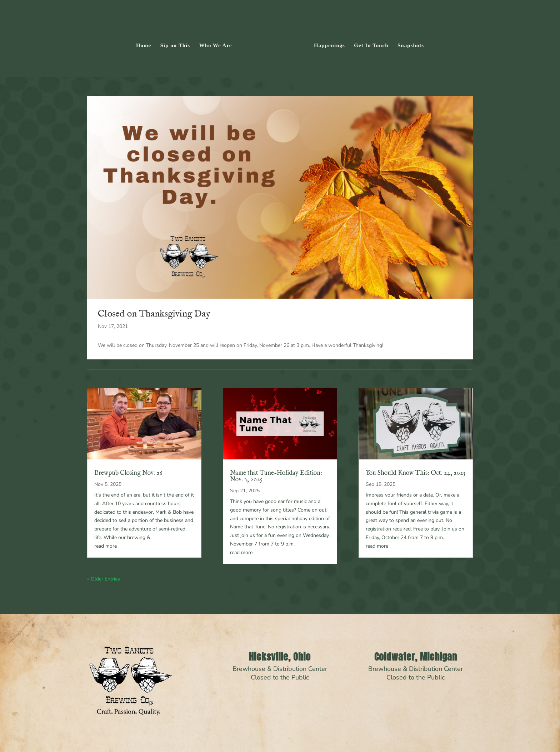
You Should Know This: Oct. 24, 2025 (416, 473)
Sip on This (175, 46)
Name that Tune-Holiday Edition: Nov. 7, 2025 (276, 476)
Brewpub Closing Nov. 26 (128, 473)
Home (144, 46)
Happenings (329, 46)
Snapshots (411, 46)
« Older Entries (104, 579)
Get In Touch (371, 46)
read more (106, 546)
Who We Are (216, 46)
